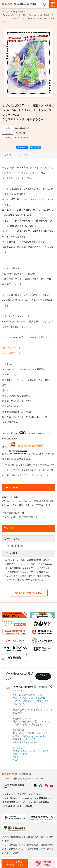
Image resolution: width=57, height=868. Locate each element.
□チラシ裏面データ (11, 353)
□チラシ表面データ (11, 348)
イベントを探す (17, 12)
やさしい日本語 (25, 806)
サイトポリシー (10, 798)
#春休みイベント (30, 751)
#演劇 (15, 754)
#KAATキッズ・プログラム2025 (29, 698)
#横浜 (15, 757)
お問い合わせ (9, 806)
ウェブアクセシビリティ (29, 794)
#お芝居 (23, 754)
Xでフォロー (43, 676)
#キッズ (16, 748)
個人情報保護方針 (11, 802)
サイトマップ (9, 794)
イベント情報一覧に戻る (29, 593)
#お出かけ (44, 751)
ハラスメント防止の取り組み (35, 802)
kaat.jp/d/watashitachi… (39, 736)
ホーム (5, 12)
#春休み (16, 751)
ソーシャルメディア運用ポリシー (35, 798)
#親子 (24, 748)
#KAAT (16, 760)
